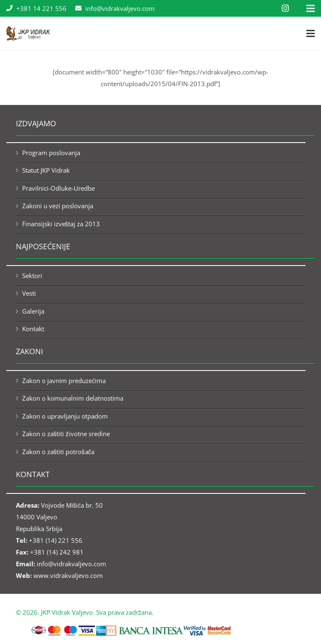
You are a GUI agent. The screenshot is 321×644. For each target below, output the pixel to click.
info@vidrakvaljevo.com (71, 564)
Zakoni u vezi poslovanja (58, 206)
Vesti (29, 293)
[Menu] (311, 33)
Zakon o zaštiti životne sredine (66, 434)
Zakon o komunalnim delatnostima (73, 398)
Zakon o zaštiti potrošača (59, 452)
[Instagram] (285, 8)
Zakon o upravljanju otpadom (65, 416)
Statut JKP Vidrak (46, 170)
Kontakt (33, 329)
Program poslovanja (51, 153)
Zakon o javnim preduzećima (64, 381)
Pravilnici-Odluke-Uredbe (59, 188)
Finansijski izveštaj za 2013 (61, 224)
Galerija (33, 311)
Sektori (32, 276)
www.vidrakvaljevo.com (68, 575)
